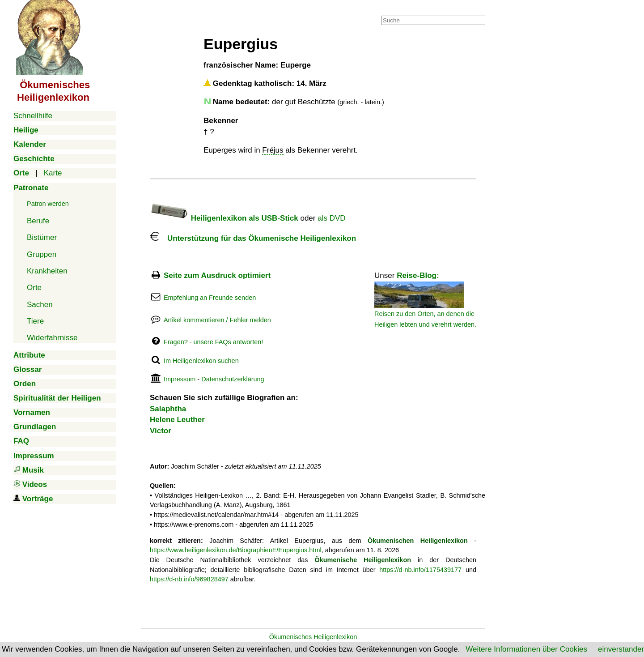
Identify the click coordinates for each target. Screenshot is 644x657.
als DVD (331, 218)
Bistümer (42, 237)
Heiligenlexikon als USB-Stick (224, 218)
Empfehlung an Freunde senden (210, 298)
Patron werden (48, 204)
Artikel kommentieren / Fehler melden (217, 320)
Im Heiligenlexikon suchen (201, 361)
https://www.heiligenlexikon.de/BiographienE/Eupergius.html (236, 550)
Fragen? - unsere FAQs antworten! (213, 342)
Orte (34, 288)
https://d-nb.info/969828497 (189, 579)
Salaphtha (168, 409)
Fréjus (273, 150)
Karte (53, 173)
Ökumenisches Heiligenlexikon (313, 637)
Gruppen (42, 254)
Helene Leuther (177, 420)
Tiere (35, 321)
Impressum (180, 379)
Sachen (40, 305)
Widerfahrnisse (52, 338)
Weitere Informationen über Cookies (526, 649)
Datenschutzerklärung (233, 379)
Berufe (38, 221)
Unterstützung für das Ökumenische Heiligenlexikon (253, 238)
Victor (161, 431)
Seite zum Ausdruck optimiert (217, 275)
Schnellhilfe (33, 116)
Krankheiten (47, 271)
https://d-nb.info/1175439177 (420, 570)
